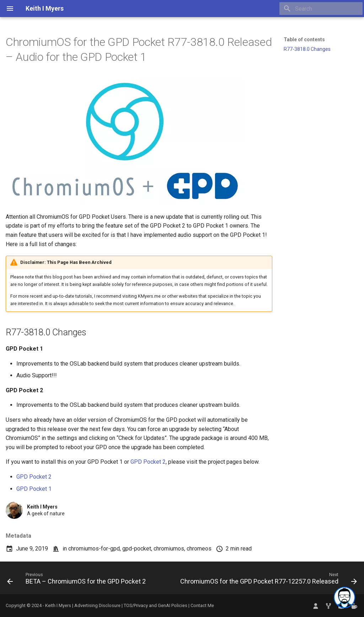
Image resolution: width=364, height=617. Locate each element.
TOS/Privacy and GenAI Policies (156, 605)
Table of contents (304, 39)
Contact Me (202, 605)
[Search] (321, 9)
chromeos (199, 549)
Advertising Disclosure (97, 605)
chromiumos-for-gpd (94, 549)
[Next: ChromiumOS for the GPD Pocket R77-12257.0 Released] (268, 580)
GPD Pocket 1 (34, 489)
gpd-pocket (137, 549)
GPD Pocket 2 (148, 462)
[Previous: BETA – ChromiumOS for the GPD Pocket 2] (77, 580)
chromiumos (169, 549)
